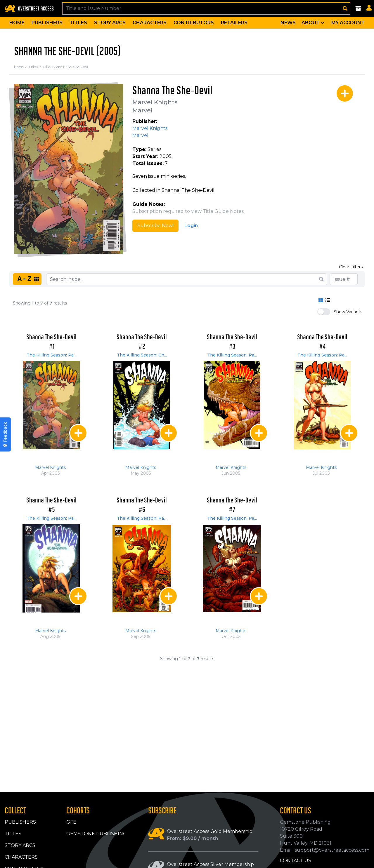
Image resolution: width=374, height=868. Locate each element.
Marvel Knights (155, 102)
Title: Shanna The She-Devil (66, 67)
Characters (150, 23)
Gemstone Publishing (97, 834)
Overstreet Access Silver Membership (210, 864)
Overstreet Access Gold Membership (210, 831)
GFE (71, 822)
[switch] (324, 312)
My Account (348, 23)
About (314, 23)
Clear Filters (351, 267)
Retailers (234, 23)
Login (191, 226)
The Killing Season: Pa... (51, 355)
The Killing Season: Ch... (142, 355)
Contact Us (296, 861)
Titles (78, 23)
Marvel (142, 110)
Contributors (194, 23)
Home (17, 23)
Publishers (47, 23)
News (288, 23)
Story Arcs (110, 23)
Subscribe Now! (155, 226)
